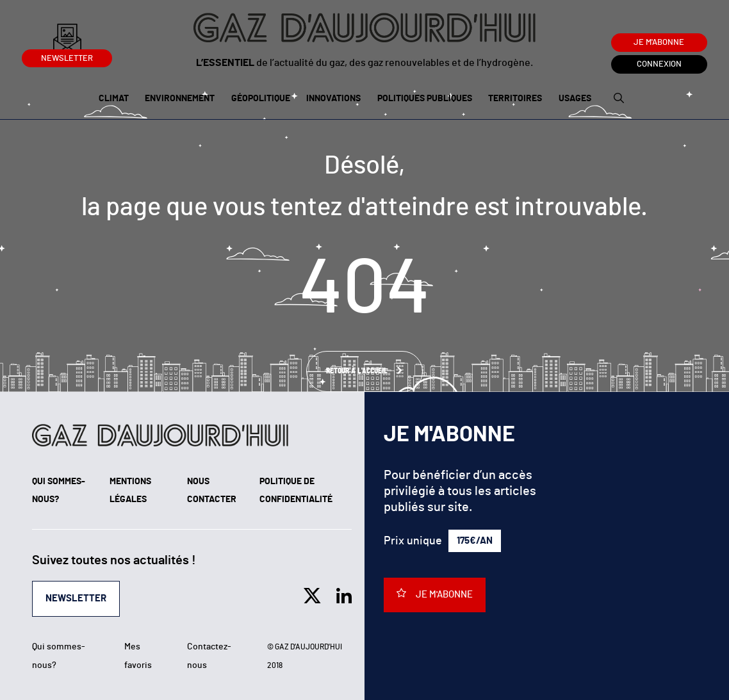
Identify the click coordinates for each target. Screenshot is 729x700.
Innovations (333, 99)
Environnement (180, 99)
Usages (575, 99)
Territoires (515, 99)
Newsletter (67, 56)
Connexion (659, 64)
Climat (114, 99)
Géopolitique (261, 99)
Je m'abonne (659, 43)
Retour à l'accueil (358, 371)
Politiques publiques (425, 99)
